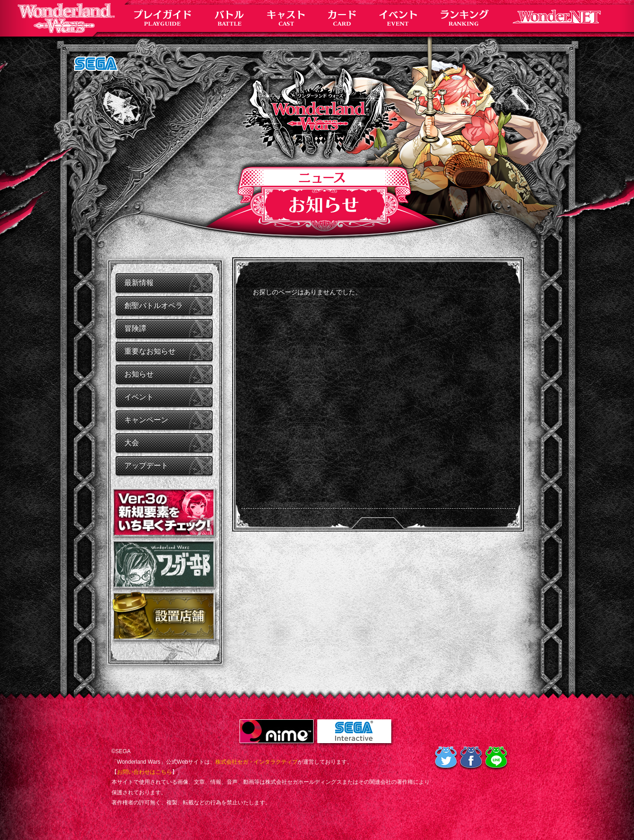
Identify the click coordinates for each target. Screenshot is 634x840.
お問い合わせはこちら (144, 772)
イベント (139, 397)
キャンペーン (146, 420)
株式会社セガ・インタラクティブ (256, 762)
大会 (132, 443)
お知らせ (139, 374)
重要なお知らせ (150, 351)
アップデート (146, 465)
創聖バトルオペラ (154, 306)
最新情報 (139, 283)
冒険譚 (135, 328)
